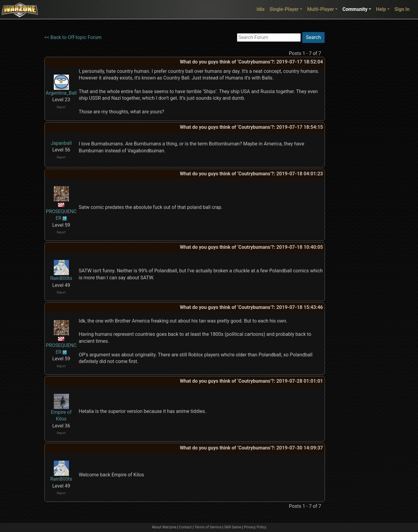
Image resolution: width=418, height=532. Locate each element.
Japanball (61, 143)
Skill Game (233, 527)
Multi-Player (321, 9)
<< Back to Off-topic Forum (73, 37)
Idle (261, 9)
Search (313, 37)
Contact (186, 527)
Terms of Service (208, 527)
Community (355, 9)
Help (381, 9)
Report (61, 107)
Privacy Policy (255, 527)
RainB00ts (61, 278)
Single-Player (284, 9)
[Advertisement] (350, 122)
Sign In (402, 9)
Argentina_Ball (61, 93)
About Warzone (164, 527)
